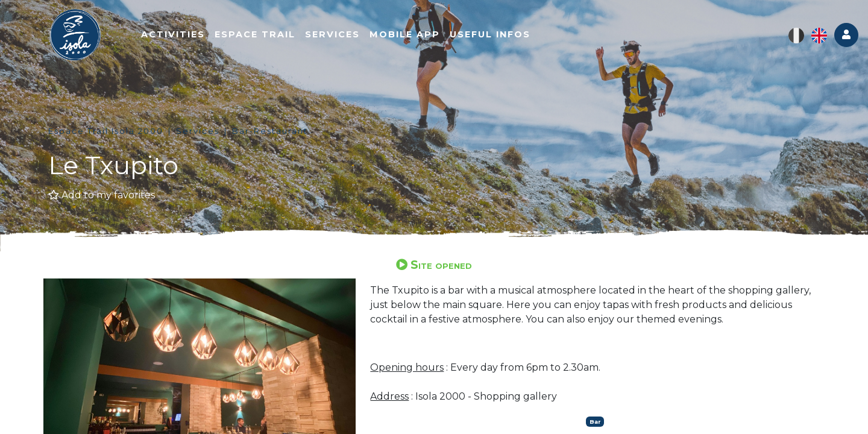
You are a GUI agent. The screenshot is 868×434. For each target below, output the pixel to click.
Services (332, 34)
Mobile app (405, 34)
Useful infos (490, 34)
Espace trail (255, 34)
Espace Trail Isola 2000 (106, 131)
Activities (173, 34)
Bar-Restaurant (270, 131)
